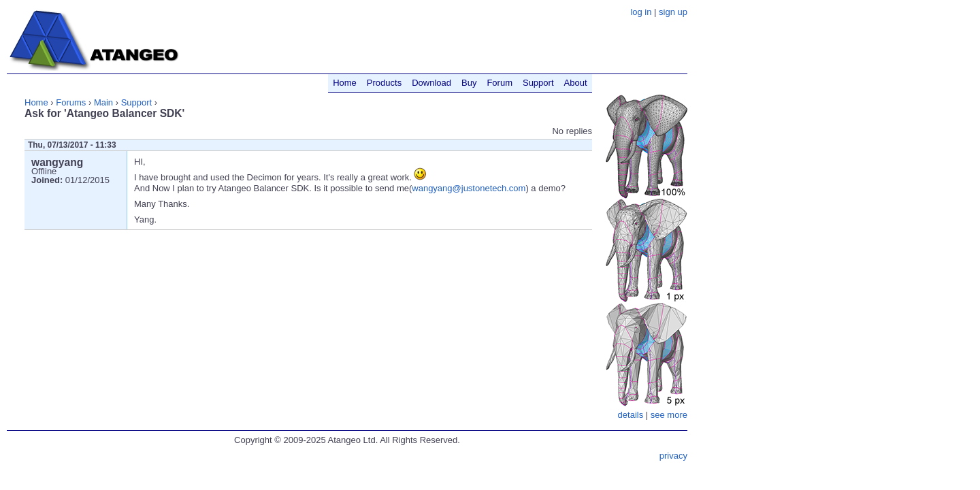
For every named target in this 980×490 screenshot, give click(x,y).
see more (669, 415)
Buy (469, 83)
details (631, 415)
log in (641, 12)
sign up (673, 12)
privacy (673, 456)
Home (36, 102)
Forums (71, 102)
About (576, 83)
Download (431, 83)
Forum (500, 83)
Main (103, 102)
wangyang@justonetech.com (469, 188)
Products (384, 83)
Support (137, 102)
